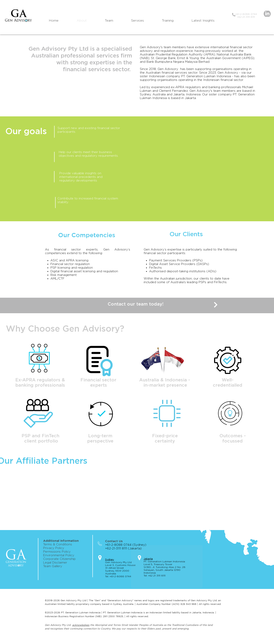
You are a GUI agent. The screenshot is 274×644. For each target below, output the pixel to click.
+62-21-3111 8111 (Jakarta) (125, 548)
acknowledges (81, 625)
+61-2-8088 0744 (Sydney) (126, 545)
